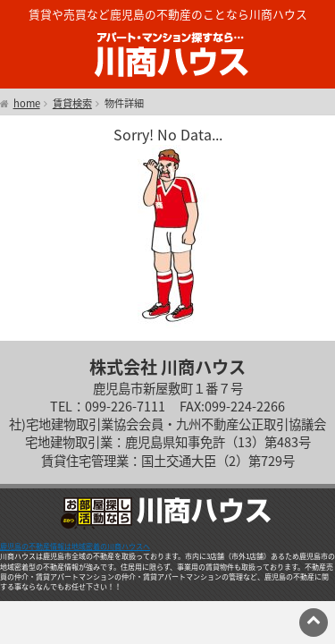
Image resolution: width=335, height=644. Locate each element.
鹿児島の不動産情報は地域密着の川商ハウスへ (75, 547)
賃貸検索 (72, 104)
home (27, 104)
